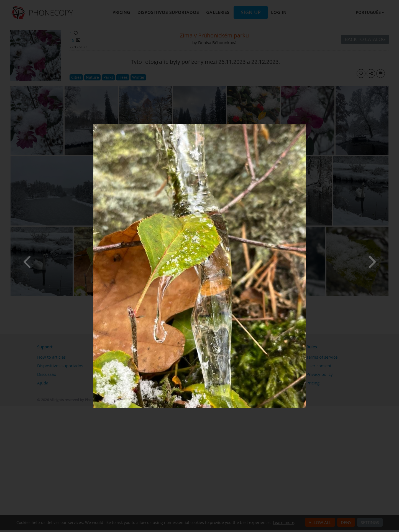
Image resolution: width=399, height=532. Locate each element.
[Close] (305, 126)
